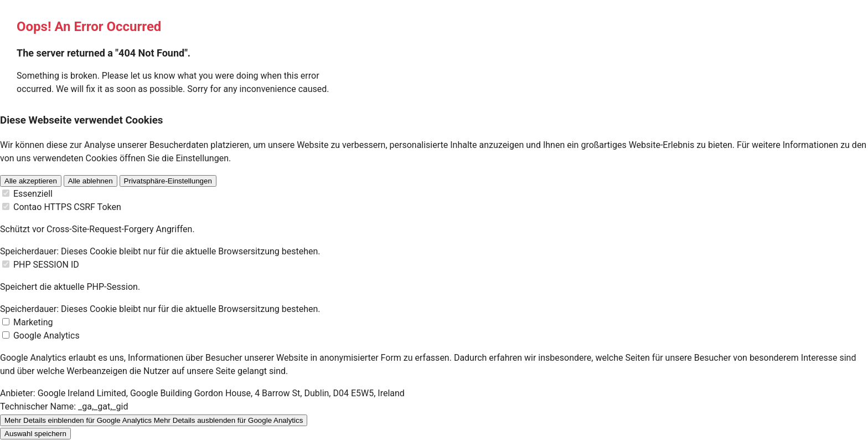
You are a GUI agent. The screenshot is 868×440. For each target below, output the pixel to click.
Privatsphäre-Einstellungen (168, 181)
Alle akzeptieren (31, 181)
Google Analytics (46, 336)
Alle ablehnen (91, 181)
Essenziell (33, 194)
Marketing (33, 322)
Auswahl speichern (35, 434)
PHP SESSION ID (46, 265)
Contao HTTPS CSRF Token (67, 207)
